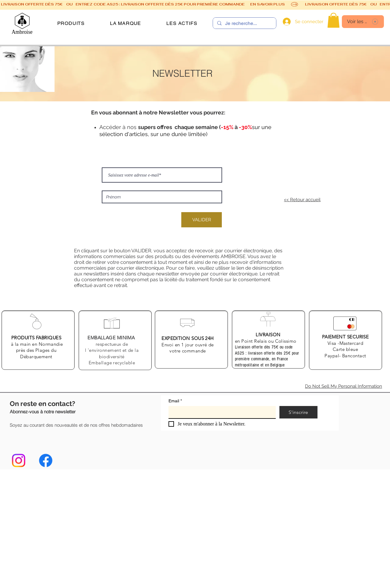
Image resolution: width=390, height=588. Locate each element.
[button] (71, 23)
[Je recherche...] (244, 23)
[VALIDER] (202, 220)
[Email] (220, 412)
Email (175, 401)
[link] (333, 20)
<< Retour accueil (302, 200)
